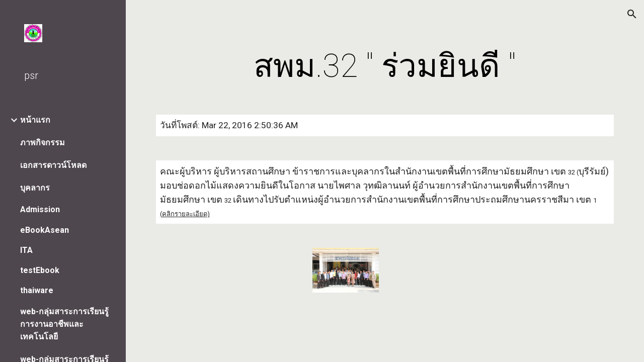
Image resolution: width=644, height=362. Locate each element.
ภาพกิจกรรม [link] (43, 143)
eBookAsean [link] (45, 230)
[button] (632, 14)
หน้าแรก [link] (35, 120)
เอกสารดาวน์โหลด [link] (53, 165)
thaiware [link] (37, 290)
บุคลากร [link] (35, 188)
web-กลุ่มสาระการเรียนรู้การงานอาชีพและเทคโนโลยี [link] (64, 324)
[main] (385, 66)
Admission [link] (40, 209)
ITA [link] (26, 250)
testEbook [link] (40, 270)
